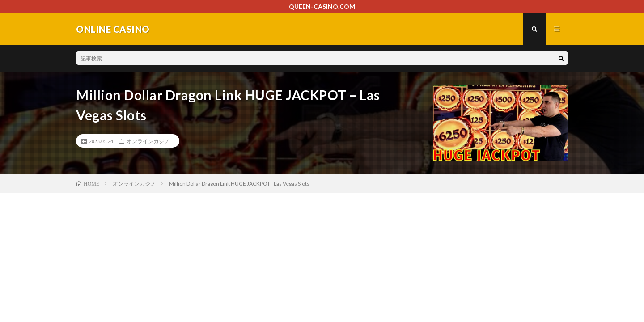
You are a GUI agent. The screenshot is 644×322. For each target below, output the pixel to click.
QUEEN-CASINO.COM (322, 6)
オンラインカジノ (148, 141)
